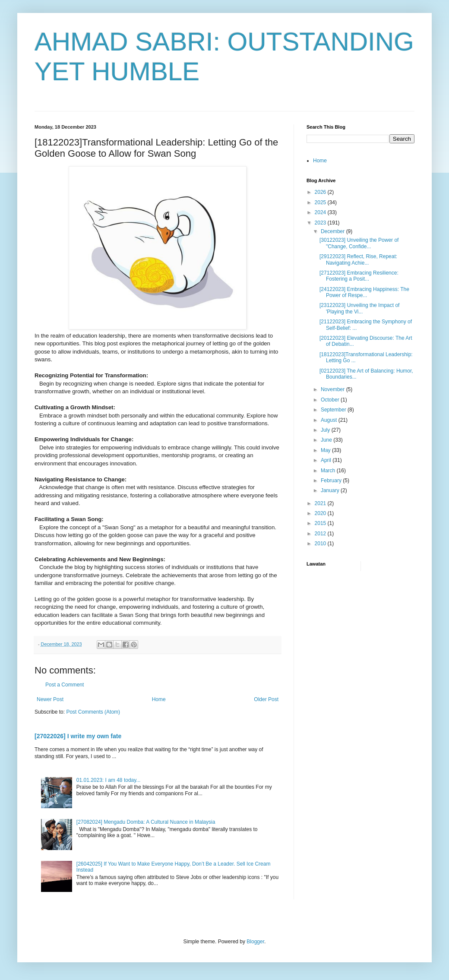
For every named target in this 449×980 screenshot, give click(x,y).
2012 (321, 534)
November (334, 389)
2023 (321, 223)
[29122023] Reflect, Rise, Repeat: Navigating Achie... (358, 259)
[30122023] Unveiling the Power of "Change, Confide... (359, 243)
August (330, 420)
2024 (321, 212)
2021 (321, 503)
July (326, 430)
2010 (321, 544)
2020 (321, 513)
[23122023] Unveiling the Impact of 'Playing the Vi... (359, 308)
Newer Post (50, 699)
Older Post (266, 699)
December (334, 231)
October (331, 400)
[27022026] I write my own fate (78, 736)
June (327, 440)
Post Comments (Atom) (93, 712)
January (331, 490)
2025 (321, 202)
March (329, 471)
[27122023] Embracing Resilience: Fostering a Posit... (359, 276)
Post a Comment (65, 685)
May (326, 450)
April (327, 460)
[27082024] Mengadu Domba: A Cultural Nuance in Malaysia (146, 822)
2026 (321, 192)
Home (159, 699)
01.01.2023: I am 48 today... (109, 780)
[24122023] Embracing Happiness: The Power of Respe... (364, 292)
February (332, 481)
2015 (321, 523)
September (334, 410)
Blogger (255, 942)
